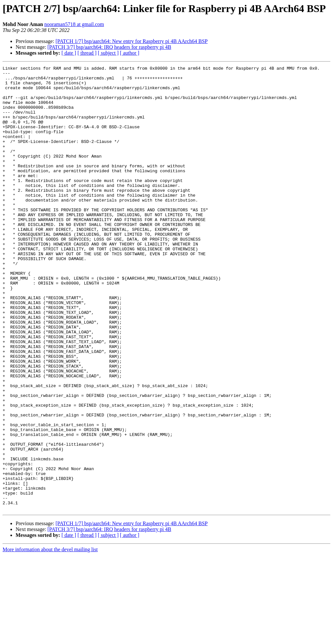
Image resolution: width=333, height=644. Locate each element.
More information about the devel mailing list (50, 638)
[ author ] (130, 53)
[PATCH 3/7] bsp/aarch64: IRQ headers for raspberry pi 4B (109, 47)
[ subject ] (108, 53)
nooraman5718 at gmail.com (74, 24)
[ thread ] (87, 53)
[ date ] (69, 53)
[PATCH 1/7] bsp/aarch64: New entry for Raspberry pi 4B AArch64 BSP (132, 41)
